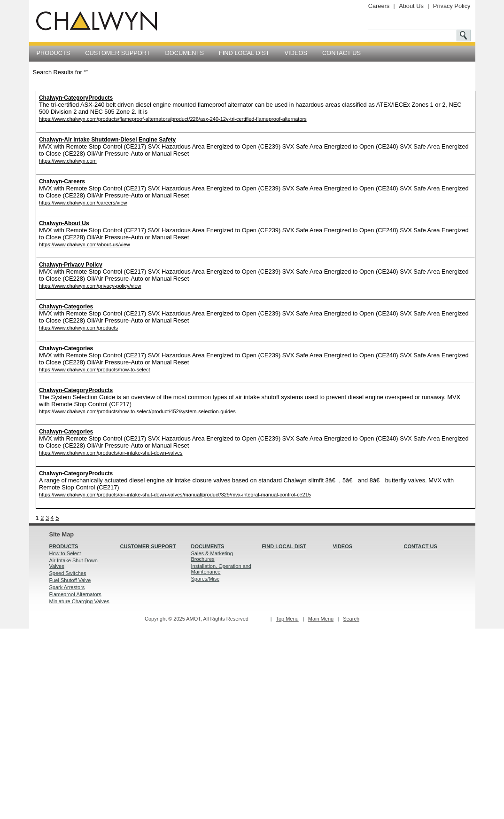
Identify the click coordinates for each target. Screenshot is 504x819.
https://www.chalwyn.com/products (78, 328)
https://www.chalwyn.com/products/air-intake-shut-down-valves (111, 453)
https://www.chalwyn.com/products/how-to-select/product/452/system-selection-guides (137, 411)
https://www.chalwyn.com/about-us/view (85, 244)
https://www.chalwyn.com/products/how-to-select (95, 370)
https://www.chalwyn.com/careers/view (83, 203)
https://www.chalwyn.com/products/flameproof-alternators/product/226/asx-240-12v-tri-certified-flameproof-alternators (173, 119)
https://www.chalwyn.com (68, 161)
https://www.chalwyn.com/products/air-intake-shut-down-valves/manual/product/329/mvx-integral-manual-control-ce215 (175, 495)
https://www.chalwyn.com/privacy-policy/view (90, 286)
